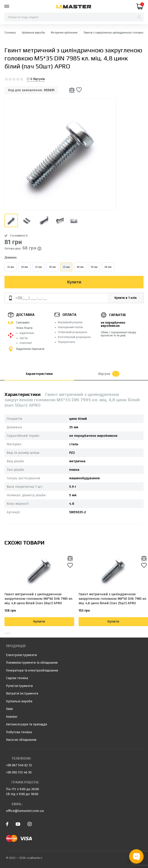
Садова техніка (17, 678)
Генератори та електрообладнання (32, 671)
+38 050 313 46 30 (19, 772)
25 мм (38, 267)
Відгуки (109, 374)
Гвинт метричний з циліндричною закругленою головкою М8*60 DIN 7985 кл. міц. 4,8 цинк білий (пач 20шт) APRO (39, 599)
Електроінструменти (21, 655)
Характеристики (39, 374)
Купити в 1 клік (126, 298)
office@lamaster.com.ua (25, 811)
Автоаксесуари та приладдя (27, 724)
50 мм (94, 267)
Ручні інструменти (19, 686)
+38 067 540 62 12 (19, 765)
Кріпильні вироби (19, 701)
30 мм (52, 267)
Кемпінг (12, 717)
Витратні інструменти (22, 694)
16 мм (11, 267)
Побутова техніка (19, 732)
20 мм (24, 267)
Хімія (9, 709)
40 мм (80, 267)
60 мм (108, 267)
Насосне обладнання (21, 740)
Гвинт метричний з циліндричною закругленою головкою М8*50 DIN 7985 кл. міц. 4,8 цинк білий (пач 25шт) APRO (113, 599)
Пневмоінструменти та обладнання (32, 663)
